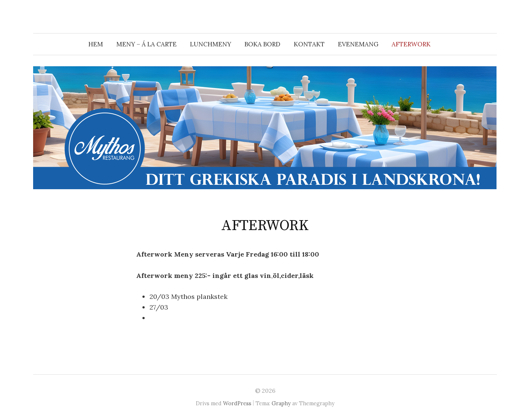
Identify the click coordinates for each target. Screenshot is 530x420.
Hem (96, 44)
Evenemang (358, 44)
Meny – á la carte (146, 44)
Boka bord (262, 44)
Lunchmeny (211, 44)
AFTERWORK (411, 44)
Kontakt (309, 44)
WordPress (237, 403)
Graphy (281, 403)
